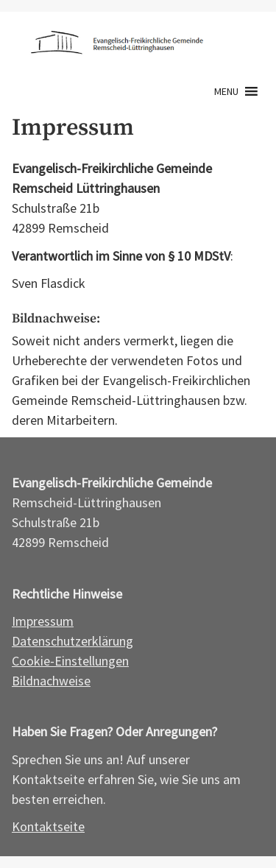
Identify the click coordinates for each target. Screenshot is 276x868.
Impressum (43, 621)
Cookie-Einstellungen (70, 661)
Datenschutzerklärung (72, 641)
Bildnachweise (51, 681)
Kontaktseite (48, 826)
